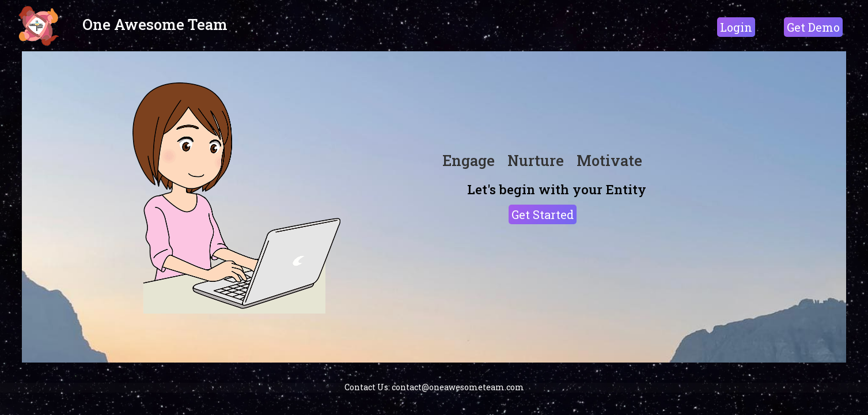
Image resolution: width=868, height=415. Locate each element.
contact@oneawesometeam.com (458, 387)
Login (736, 27)
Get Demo (813, 27)
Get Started (543, 214)
